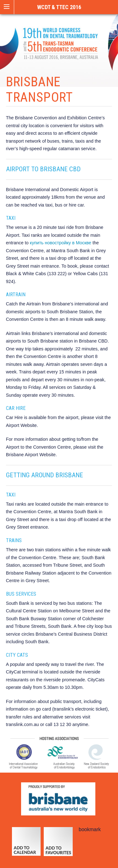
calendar (26, 844)
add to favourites (58, 844)
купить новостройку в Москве (61, 243)
